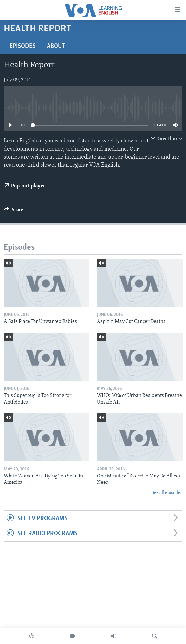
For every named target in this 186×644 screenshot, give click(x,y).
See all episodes (167, 493)
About (56, 46)
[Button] (14, 211)
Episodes (22, 46)
